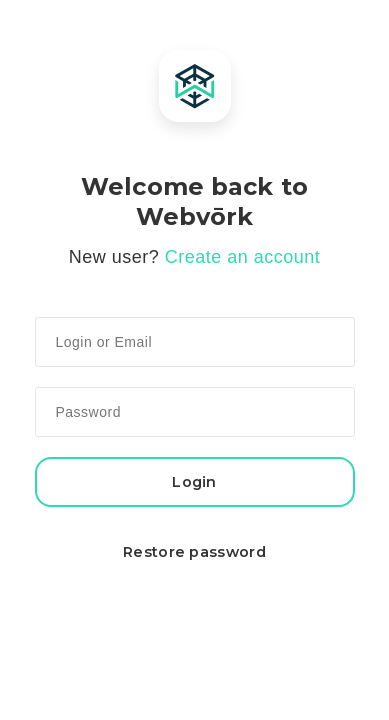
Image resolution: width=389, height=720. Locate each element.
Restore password (194, 552)
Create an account (243, 257)
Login (194, 482)
